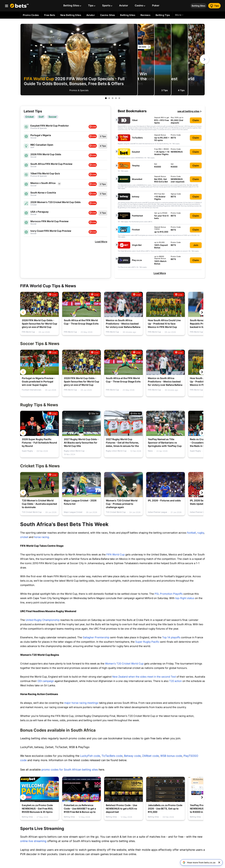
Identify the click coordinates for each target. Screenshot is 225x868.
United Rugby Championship (43, 620)
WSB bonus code (171, 756)
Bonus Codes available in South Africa (58, 730)
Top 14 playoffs (171, 637)
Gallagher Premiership (96, 637)
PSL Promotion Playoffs (169, 594)
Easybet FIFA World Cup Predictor (50, 126)
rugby (201, 533)
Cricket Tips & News (40, 466)
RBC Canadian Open (42, 145)
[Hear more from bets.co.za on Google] (199, 862)
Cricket (29, 117)
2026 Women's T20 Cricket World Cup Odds (56, 202)
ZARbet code (150, 756)
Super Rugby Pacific (147, 642)
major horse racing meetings (81, 703)
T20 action (176, 681)
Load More (160, 273)
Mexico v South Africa (43, 183)
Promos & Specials (79, 90)
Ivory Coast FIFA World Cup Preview (51, 231)
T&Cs (133, 130)
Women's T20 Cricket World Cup (124, 664)
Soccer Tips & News (40, 344)
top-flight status (185, 598)
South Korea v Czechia (43, 193)
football (191, 533)
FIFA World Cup (116, 554)
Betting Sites (198, 6)
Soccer (53, 117)
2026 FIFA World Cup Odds (46, 154)
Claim (196, 120)
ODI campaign (46, 681)
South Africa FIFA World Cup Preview (51, 164)
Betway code (132, 756)
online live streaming (33, 841)
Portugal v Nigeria (41, 135)
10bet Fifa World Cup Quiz (45, 173)
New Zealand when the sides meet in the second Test (144, 677)
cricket (25, 537)
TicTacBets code (112, 756)
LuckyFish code (90, 756)
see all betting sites (190, 111)
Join (196, 245)
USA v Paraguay (39, 212)
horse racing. (42, 537)
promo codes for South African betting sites (70, 770)
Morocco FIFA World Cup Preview (49, 221)
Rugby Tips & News (39, 405)
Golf (41, 117)
